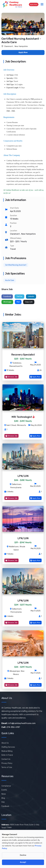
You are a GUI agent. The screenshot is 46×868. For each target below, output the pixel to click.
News (4, 794)
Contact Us (6, 759)
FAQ (3, 802)
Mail (18, 302)
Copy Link (29, 302)
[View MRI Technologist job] (23, 417)
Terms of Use (7, 767)
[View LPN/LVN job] (23, 476)
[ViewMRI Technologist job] (23, 397)
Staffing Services (8, 747)
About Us (5, 743)
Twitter (19, 296)
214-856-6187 (11, 727)
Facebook (7, 296)
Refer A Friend (7, 755)
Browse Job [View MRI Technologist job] (11, 436)
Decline (23, 855)
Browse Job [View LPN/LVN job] (11, 498)
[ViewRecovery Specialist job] (23, 335)
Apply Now (34, 4)
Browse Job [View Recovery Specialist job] (11, 377)
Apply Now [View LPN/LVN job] (35, 498)
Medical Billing (7, 751)
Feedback (5, 806)
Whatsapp (7, 302)
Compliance (6, 786)
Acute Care (10, 280)
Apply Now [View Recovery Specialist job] (35, 377)
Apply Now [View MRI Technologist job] (35, 436)
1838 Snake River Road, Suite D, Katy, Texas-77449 (20, 826)
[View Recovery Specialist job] (23, 355)
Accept (23, 862)
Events (4, 790)
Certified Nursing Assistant (16, 265)
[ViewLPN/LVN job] (23, 457)
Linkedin (31, 296)
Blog (3, 798)
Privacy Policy (7, 763)
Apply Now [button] (23, 52)
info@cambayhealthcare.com (19, 723)
